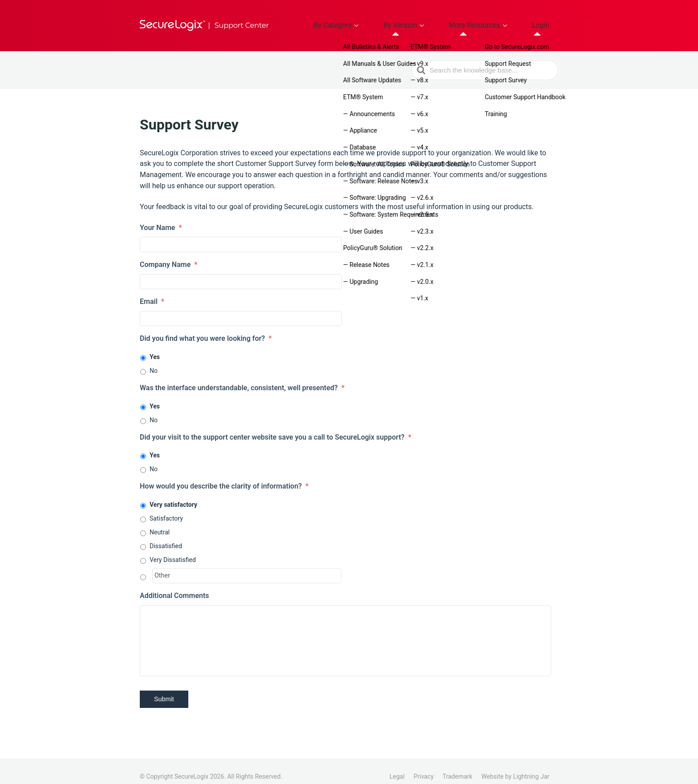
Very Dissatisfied (173, 549)
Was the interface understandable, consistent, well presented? (242, 377)
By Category (378, 20)
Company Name (168, 254)
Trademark (457, 766)
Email (152, 291)
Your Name (161, 217)
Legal (397, 766)
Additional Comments (174, 585)
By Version (432, 20)
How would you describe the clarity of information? (224, 476)
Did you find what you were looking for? (206, 328)
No (154, 360)
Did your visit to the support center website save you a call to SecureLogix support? (276, 426)
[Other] (247, 565)
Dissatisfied (166, 535)
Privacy (424, 766)
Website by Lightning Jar (515, 766)
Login (546, 20)
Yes (155, 346)
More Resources (493, 20)
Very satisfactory (173, 494)
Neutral (160, 521)
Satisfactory (166, 508)
